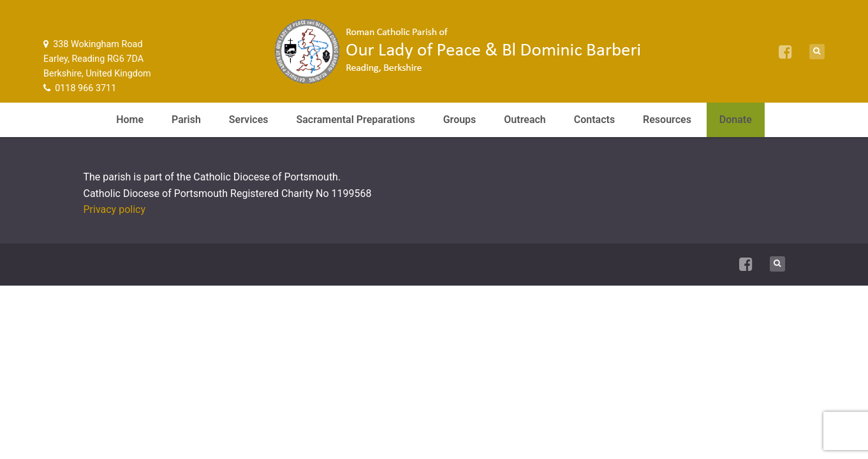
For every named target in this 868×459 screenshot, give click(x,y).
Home (130, 120)
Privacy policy (115, 209)
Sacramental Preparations (355, 120)
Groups (460, 120)
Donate (736, 120)
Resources (667, 120)
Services (249, 120)
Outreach (525, 120)
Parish (186, 120)
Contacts (594, 120)
